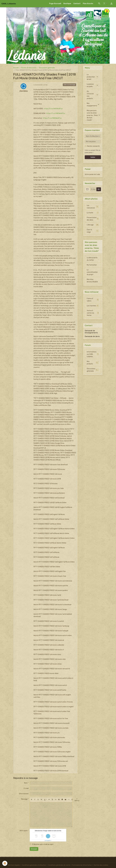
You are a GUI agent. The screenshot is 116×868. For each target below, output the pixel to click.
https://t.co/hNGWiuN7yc (53, 109)
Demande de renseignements (91, 332)
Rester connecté (93, 146)
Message (24, 799)
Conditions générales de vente (59, 865)
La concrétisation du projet (92, 272)
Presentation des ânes (93, 219)
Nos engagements (92, 105)
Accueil (16, 68)
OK (99, 189)
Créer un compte (90, 150)
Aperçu (77, 800)
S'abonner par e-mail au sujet (43, 844)
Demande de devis (92, 336)
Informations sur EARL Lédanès (93, 354)
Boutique (67, 4)
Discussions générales (47, 68)
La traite (93, 213)
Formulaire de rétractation (82, 865)
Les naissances (93, 207)
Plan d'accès (88, 4)
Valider (93, 157)
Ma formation (92, 265)
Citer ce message (69, 85)
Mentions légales (14, 865)
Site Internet (24, 794)
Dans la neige (93, 231)
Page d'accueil (55, 4)
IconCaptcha (48, 841)
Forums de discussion (29, 68)
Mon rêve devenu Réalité (92, 281)
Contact (77, 4)
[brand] (9, 4)
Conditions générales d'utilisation (34, 865)
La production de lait (91, 77)
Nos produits (93, 363)
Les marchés (93, 306)
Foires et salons (93, 300)
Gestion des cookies (101, 865)
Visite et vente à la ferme (93, 313)
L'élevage (93, 225)
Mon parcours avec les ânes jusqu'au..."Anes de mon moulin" (92, 115)
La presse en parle (90, 85)
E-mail (26, 788)
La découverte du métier (92, 259)
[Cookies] (5, 863)
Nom (26, 783)
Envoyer (34, 849)
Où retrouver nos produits (90, 95)
